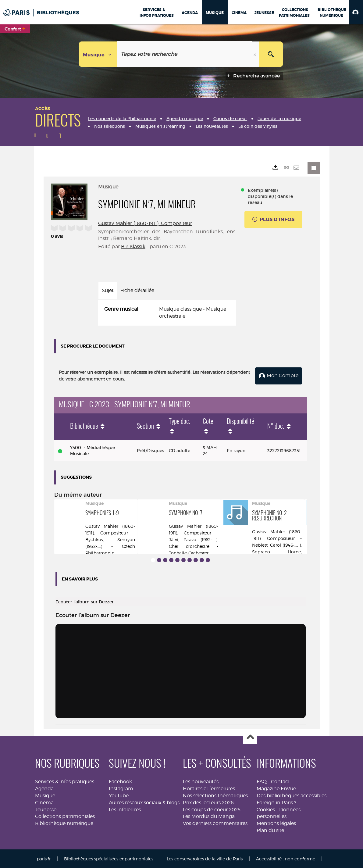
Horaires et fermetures (209, 788)
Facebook (120, 781)
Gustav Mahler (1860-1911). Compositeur (145, 223)
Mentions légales (276, 823)
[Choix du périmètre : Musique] (98, 54)
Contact (280, 781)
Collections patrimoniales (65, 816)
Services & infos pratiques (65, 781)
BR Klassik (133, 246)
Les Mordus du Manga (209, 816)
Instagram (121, 788)
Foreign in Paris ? (276, 802)
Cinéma (44, 802)
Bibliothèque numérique (64, 823)
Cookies (266, 809)
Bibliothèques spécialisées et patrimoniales (109, 858)
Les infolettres (125, 809)
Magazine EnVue (276, 788)
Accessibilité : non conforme (286, 858)
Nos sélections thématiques (215, 795)
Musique (45, 795)
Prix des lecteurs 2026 (208, 802)
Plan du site (270, 830)
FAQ (262, 781)
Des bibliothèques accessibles (292, 795)
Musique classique (180, 309)
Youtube (119, 795)
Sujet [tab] (108, 290)
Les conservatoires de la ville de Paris (205, 858)
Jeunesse (46, 809)
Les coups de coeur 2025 (212, 809)
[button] (356, 12)
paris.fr (44, 858)
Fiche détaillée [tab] (137, 290)
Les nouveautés (201, 781)
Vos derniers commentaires (215, 823)
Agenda (44, 788)
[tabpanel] (167, 313)
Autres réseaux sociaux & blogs (144, 802)
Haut (250, 737)
